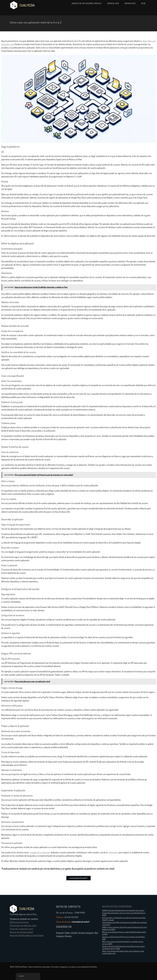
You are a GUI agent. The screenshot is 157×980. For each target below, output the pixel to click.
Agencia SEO (130, 3)
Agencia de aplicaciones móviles (87, 3)
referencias (113, 853)
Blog (143, 3)
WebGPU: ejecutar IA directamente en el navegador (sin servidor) (123, 910)
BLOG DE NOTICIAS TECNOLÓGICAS (117, 906)
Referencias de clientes (19, 922)
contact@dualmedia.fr (78, 878)
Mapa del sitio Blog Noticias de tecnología (27, 935)
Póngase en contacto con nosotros (24, 919)
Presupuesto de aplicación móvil (23, 926)
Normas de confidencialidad (21, 932)
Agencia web (113, 3)
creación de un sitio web (40, 853)
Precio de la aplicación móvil (21, 929)
